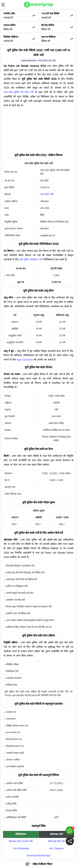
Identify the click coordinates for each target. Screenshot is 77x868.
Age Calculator (25, 360)
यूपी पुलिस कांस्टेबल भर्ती (31, 259)
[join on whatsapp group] (70, 831)
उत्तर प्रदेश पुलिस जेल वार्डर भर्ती (19, 92)
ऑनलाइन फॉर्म (56, 834)
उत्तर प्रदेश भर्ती (47, 194)
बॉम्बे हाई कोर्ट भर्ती (56, 841)
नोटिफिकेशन (21, 834)
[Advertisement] (38, 130)
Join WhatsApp (21, 848)
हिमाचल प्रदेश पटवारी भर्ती (21, 841)
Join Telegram (56, 848)
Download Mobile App (38, 856)
